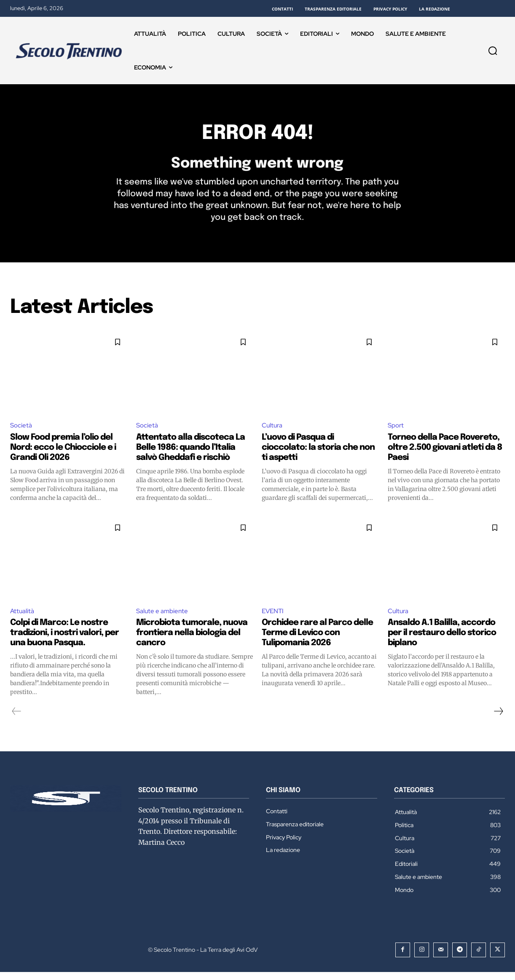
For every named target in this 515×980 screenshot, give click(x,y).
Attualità (23, 619)
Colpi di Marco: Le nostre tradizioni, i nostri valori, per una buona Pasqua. (64, 641)
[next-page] (498, 720)
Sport (397, 433)
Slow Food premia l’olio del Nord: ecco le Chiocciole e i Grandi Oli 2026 (63, 455)
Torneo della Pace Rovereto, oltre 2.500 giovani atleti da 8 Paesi (445, 455)
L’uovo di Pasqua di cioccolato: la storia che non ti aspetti (318, 455)
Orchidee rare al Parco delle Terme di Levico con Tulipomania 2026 (317, 641)
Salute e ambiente (163, 619)
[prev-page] (17, 720)
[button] (493, 51)
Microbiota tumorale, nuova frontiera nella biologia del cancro (192, 641)
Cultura (273, 433)
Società (21, 433)
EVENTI (274, 619)
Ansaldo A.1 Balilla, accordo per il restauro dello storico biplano (442, 641)
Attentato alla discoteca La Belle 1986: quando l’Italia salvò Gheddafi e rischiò (190, 455)
